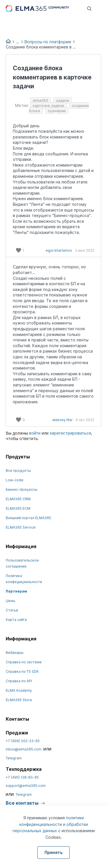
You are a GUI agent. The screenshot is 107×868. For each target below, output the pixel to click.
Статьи (12, 610)
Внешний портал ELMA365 (28, 518)
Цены (10, 601)
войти (35, 433)
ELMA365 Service (21, 527)
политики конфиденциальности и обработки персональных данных (50, 824)
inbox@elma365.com (24, 749)
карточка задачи (48, 105)
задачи (62, 100)
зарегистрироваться (70, 433)
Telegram (14, 758)
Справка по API (19, 681)
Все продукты (18, 471)
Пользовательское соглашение (22, 563)
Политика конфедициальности (24, 579)
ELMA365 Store (19, 700)
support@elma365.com (26, 786)
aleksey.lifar (62, 420)
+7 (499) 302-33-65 (23, 741)
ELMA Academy (19, 690)
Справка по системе (24, 662)
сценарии (57, 111)
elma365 (41, 100)
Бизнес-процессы (22, 489)
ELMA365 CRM (18, 499)
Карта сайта (16, 620)
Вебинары (15, 653)
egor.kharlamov (59, 250)
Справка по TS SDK (22, 671)
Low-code (15, 480)
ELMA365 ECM (18, 508)
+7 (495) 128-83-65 (22, 777)
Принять (53, 852)
